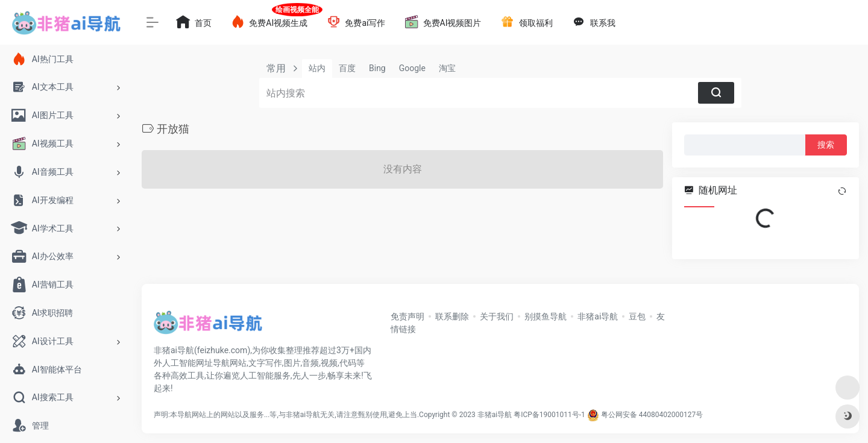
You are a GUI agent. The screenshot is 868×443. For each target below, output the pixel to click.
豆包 (637, 316)
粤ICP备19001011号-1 (549, 415)
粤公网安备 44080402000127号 (652, 415)
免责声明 (407, 316)
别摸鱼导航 (546, 316)
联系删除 (452, 316)
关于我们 (497, 316)
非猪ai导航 (598, 316)
